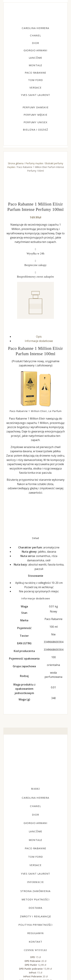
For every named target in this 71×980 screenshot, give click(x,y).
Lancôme (36, 58)
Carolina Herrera (35, 28)
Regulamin (35, 933)
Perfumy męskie (35, 115)
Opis (39, 337)
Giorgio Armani (35, 50)
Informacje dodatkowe (39, 341)
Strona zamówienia (36, 891)
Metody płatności (36, 899)
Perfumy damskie (36, 107)
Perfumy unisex (35, 122)
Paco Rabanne (36, 73)
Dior (35, 43)
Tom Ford (35, 80)
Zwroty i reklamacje (35, 916)
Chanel (35, 35)
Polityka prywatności (35, 925)
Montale (36, 65)
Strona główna (16, 163)
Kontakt (35, 942)
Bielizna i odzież (35, 130)
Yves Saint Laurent (35, 95)
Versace (35, 87)
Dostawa (35, 908)
